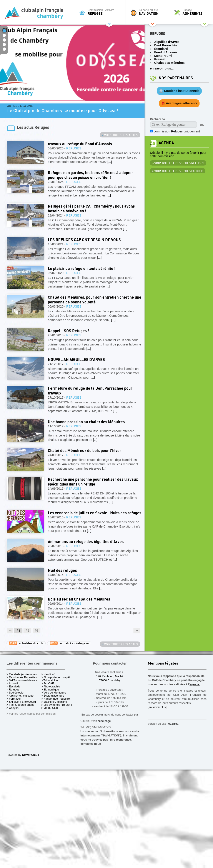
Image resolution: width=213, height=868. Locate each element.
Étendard (161, 49)
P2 (27, 631)
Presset (160, 59)
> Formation (14, 699)
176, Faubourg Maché (110, 676)
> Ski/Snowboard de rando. (23, 680)
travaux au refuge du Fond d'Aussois (80, 144)
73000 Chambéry (110, 680)
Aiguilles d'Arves (167, 42)
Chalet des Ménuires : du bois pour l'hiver (85, 451)
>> (137, 631)
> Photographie (51, 686)
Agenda (166, 143)
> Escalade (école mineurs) (23, 674)
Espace (192, 12)
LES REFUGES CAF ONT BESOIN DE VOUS (84, 240)
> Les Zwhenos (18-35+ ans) (59, 705)
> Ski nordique (50, 689)
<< (10, 631)
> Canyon (12, 708)
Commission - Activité (101, 12)
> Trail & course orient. (20, 705)
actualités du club (26, 643)
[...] (110, 162)
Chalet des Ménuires (169, 63)
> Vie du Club (49, 708)
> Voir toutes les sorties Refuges (178, 163)
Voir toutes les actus (120, 135)
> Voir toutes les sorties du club (178, 171)
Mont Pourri (163, 56)
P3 (37, 631)
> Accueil (12, 683)
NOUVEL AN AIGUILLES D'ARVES (76, 360)
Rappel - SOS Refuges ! (68, 331)
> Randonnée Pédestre (55, 699)
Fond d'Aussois (166, 52)
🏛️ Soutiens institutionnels (179, 91)
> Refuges (13, 689)
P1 (18, 631)
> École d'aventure (53, 696)
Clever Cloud (31, 755)
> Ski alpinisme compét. (56, 677)
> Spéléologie (15, 693)
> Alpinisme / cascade (20, 696)
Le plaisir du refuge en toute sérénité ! (82, 269)
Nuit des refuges (62, 571)
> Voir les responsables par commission (31, 714)
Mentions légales (163, 664)
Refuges (74, 148)
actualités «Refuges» (69, 643)
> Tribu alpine (49, 680)
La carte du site (148, 12)
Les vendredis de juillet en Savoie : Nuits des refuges (95, 513)
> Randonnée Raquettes (22, 677)
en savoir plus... (162, 68)
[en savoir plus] (157, 707)
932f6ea (173, 724)
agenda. (195, 684)
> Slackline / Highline (54, 702)
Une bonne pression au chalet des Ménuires (86, 422)
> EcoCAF (47, 683)
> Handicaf (48, 674)
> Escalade (13, 686)
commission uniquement (177, 131)
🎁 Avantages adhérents (179, 103)
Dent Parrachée (166, 45)
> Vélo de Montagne (54, 693)
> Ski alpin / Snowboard (21, 702)
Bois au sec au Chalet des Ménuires (79, 599)
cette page (104, 721)
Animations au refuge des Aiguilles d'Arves (86, 542)
